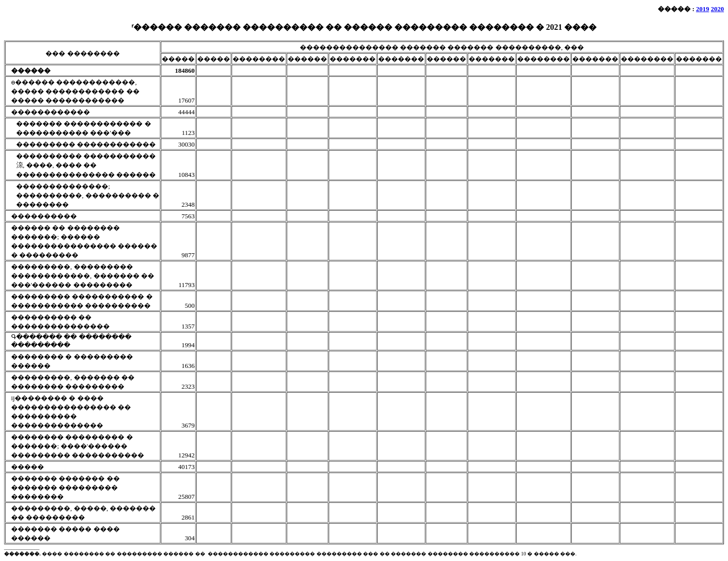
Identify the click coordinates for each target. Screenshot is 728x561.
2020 (717, 9)
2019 (703, 9)
